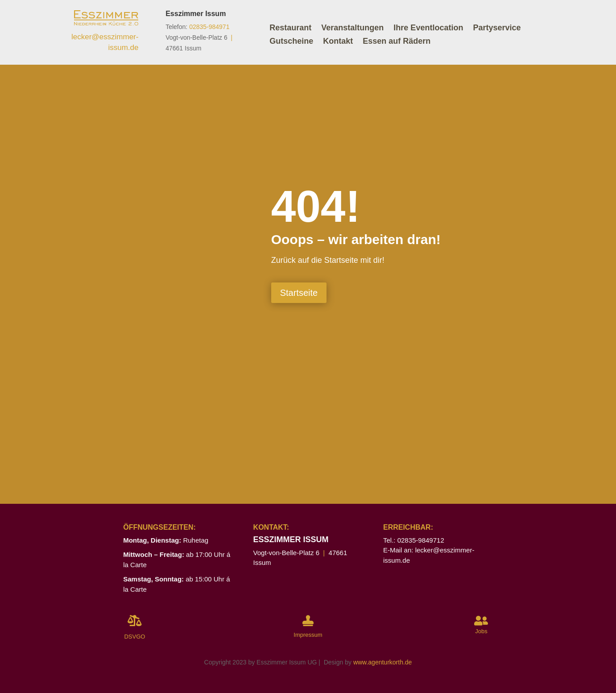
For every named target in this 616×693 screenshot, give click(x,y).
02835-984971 (209, 27)
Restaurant (290, 28)
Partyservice (497, 28)
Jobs (481, 631)
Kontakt (338, 42)
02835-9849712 (421, 540)
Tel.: (390, 540)
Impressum (308, 635)
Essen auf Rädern (397, 42)
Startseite (299, 293)
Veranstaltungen (352, 28)
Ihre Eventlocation (428, 28)
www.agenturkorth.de (383, 662)
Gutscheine (291, 42)
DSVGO (134, 637)
